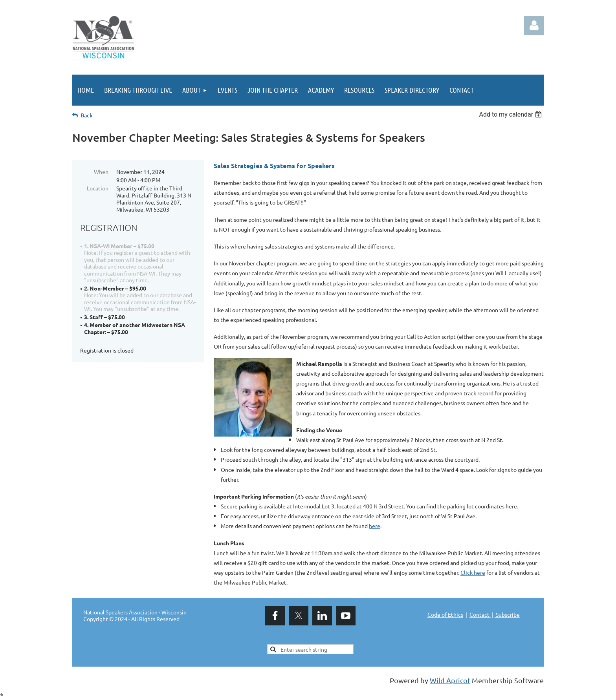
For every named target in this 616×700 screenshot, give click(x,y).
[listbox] (511, 114)
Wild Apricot (450, 680)
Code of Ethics (445, 614)
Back (87, 115)
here (375, 526)
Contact (480, 614)
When (101, 172)
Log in (534, 26)
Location (98, 188)
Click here (473, 572)
